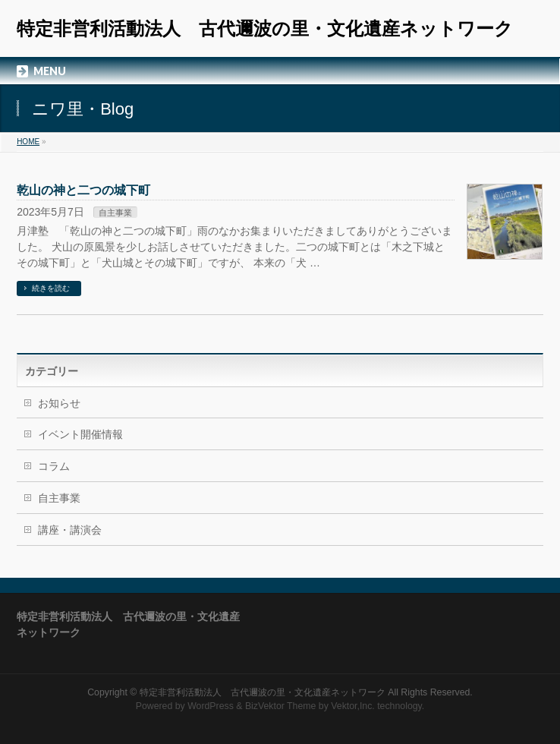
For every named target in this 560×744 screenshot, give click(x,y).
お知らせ (59, 403)
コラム (54, 466)
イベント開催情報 (80, 434)
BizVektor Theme (281, 706)
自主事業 (115, 213)
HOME (28, 142)
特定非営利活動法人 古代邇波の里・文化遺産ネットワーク (265, 28)
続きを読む (51, 288)
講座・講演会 (70, 530)
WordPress (211, 706)
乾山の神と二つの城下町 (83, 190)
